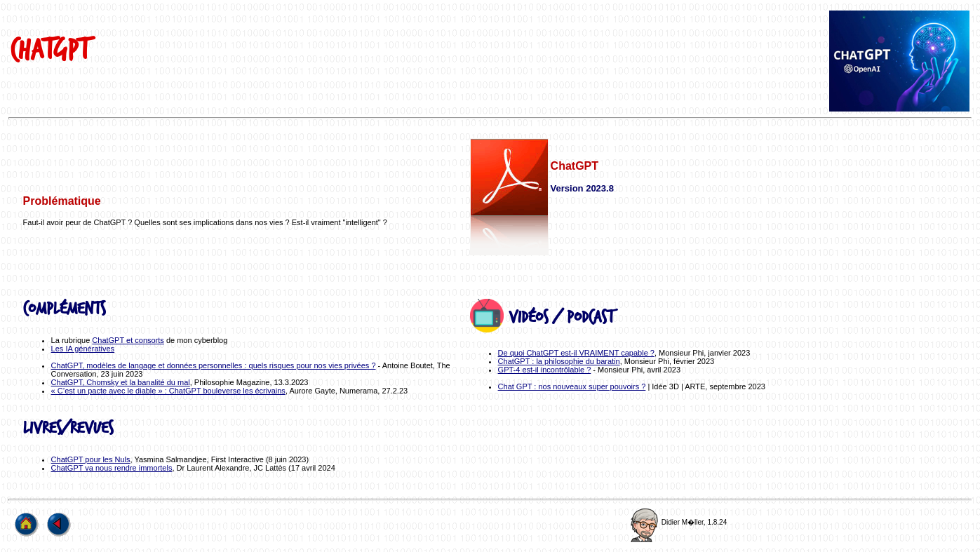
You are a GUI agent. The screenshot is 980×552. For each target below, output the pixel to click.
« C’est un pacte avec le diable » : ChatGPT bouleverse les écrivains (168, 391)
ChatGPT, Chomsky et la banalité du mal (121, 382)
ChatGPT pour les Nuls (91, 459)
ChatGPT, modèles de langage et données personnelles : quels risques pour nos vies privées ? (214, 365)
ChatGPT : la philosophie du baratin (559, 361)
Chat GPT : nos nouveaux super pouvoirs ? (572, 386)
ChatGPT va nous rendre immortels (112, 468)
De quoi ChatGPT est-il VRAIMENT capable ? (576, 353)
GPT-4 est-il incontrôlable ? (545, 370)
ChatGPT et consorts (128, 340)
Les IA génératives (83, 349)
